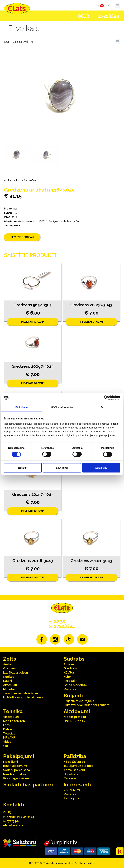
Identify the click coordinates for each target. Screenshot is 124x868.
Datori (8, 729)
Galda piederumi (75, 685)
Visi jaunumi (72, 790)
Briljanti (73, 695)
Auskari (8, 664)
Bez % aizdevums (15, 766)
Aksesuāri (10, 685)
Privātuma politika (85, 863)
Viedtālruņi (11, 717)
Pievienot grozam (22, 237)
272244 (109, 16)
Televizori (10, 733)
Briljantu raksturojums (79, 701)
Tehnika (13, 711)
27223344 (28, 817)
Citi (5, 746)
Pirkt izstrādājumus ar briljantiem (86, 705)
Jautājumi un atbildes (78, 766)
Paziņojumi (71, 798)
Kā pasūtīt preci (75, 762)
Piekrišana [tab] (22, 407)
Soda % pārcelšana (17, 770)
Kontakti (14, 805)
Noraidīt (23, 468)
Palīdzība (75, 756)
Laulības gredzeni (16, 672)
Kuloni (7, 681)
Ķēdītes (9, 677)
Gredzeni (10, 668)
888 (84, 16)
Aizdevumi (77, 711)
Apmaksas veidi (75, 770)
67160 (13, 817)
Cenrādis (70, 778)
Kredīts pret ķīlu (75, 717)
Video (7, 742)
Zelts (10, 659)
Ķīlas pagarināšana (16, 778)
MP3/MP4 (10, 737)
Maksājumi (11, 762)
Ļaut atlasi (62, 468)
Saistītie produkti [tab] (30, 255)
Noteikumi (71, 774)
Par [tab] (103, 407)
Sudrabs (74, 659)
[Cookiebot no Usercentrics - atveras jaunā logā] (106, 398)
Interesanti (77, 785)
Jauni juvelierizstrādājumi (21, 693)
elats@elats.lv (13, 825)
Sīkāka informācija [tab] (62, 407)
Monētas (9, 689)
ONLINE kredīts (74, 721)
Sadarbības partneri (28, 785)
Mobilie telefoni (14, 721)
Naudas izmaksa (15, 774)
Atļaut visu (101, 468)
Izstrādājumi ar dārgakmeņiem (25, 697)
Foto (6, 725)
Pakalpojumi (19, 756)
